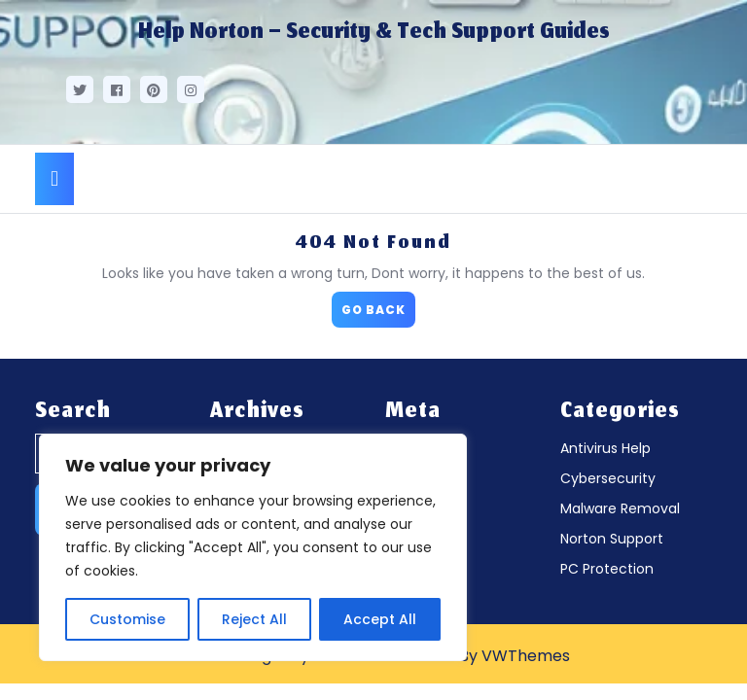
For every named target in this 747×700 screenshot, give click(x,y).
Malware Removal (620, 508)
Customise (127, 619)
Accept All (380, 619)
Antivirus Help (605, 448)
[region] (253, 547)
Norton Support (612, 539)
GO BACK (378, 305)
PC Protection (607, 569)
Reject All (254, 619)
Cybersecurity (608, 478)
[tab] (54, 179)
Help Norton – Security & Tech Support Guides (374, 33)
